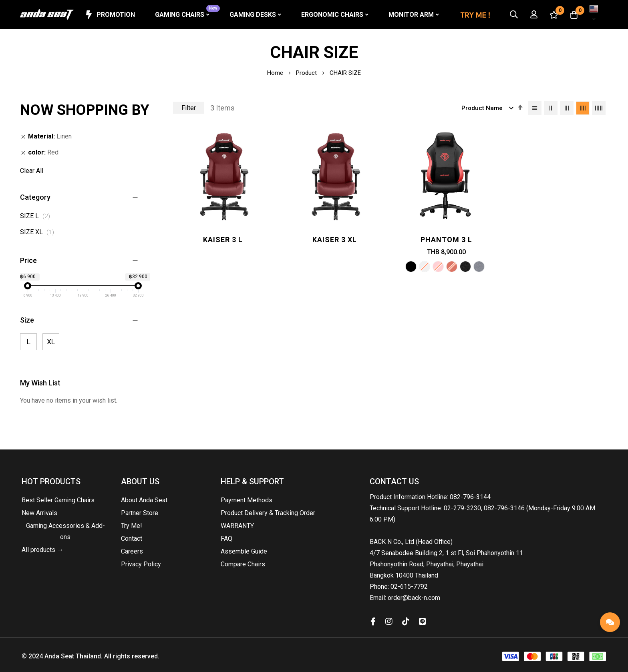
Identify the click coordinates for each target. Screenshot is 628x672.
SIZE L (37, 216)
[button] (594, 14)
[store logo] (47, 15)
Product (307, 73)
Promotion (110, 15)
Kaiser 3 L (223, 240)
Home (276, 73)
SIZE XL (39, 232)
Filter (189, 108)
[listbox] (447, 268)
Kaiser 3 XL (335, 240)
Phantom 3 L (446, 240)
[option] (411, 267)
